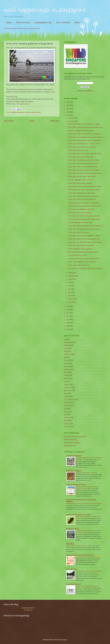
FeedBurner (89, 91)
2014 (68, 306)
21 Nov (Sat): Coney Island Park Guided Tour (82, 200)
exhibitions (67, 354)
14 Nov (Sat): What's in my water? (78, 232)
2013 (68, 310)
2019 (68, 102)
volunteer (67, 418)
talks (65, 409)
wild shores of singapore (74, 456)
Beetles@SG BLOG (73, 529)
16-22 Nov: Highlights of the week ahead (80, 180)
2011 (68, 316)
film (65, 357)
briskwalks (67, 345)
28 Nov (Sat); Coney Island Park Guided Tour (82, 147)
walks (39, 112)
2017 (68, 109)
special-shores (68, 406)
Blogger (64, 640)
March (70, 296)
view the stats (28, 610)
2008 (68, 326)
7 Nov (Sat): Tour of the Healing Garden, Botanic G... (84, 259)
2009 (68, 323)
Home (32, 121)
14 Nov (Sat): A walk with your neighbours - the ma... (84, 236)
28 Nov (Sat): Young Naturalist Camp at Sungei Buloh (84, 140)
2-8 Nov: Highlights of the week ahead (80, 249)
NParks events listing (70, 440)
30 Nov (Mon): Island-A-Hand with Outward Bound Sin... (86, 127)
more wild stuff (63, 22)
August (70, 279)
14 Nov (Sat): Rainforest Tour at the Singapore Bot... (84, 239)
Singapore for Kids (70, 446)
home (9, 22)
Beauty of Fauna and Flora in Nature (78, 515)
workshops (67, 427)
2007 (68, 329)
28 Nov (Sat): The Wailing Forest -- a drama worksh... (84, 144)
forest (66, 363)
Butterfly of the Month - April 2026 (86, 473)
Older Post (55, 121)
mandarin (14, 112)
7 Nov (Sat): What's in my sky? (77, 255)
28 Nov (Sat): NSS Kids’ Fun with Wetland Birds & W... (85, 154)
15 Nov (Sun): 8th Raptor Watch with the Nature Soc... (84, 229)
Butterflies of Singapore (74, 471)
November (72, 121)
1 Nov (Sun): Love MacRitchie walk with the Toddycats (85, 269)
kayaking (67, 378)
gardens (66, 366)
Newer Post (9, 121)
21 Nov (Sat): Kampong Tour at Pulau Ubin (81, 193)
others (66, 394)
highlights (67, 369)
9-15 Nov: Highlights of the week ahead (80, 223)
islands (66, 375)
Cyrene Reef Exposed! (73, 584)
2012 (68, 313)
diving (66, 351)
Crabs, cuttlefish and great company (77, 546)
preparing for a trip (43, 22)
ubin (65, 415)
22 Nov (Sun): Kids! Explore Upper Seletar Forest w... (84, 190)
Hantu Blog (70, 544)
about (77, 22)
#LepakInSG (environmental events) (75, 437)
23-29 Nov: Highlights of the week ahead (80, 131)
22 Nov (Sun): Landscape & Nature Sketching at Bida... (85, 186)
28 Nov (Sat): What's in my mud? (78, 150)
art (65, 339)
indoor (66, 372)
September (72, 276)
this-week (67, 412)
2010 (68, 320)
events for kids (35, 29)
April (70, 292)
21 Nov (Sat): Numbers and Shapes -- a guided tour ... (84, 203)
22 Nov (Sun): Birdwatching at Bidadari (80, 183)
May (70, 289)
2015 (68, 115)
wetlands (67, 424)
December (71, 118)
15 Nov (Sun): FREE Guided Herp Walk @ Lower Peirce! (85, 226)
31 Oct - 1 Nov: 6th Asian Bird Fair (79, 265)
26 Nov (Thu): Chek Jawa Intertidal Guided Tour (83, 167)
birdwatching (68, 342)
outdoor (28, 112)
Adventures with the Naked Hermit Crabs (80, 555)
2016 (68, 112)
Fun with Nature (72, 569)
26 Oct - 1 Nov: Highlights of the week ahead (82, 262)
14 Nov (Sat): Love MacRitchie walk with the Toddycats (85, 242)
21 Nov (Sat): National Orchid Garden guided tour (83, 196)
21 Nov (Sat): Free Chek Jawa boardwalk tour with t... (84, 216)
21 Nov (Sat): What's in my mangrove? (80, 213)
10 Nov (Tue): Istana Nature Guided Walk (81, 245)
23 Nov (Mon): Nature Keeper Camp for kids (82, 177)
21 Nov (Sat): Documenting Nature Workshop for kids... (85, 206)
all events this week (10, 29)
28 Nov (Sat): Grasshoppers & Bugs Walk (81, 157)
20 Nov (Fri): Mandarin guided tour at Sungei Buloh (84, 219)
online (53, 92)
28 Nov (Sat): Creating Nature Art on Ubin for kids (83, 160)
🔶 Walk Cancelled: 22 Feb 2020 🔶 (87, 557)
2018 (68, 105)
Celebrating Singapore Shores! (76, 485)
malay (66, 381)
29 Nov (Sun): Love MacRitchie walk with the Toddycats (85, 137)
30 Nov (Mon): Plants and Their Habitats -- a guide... (84, 124)
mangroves (21, 112)
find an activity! (23, 22)
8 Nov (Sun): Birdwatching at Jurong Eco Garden (83, 252)
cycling (66, 348)
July (70, 282)
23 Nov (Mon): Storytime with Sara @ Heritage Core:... (85, 173)
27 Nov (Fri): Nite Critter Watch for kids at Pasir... (83, 163)
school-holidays (69, 400)
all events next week (23, 29)
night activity (68, 390)
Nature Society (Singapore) (72, 442)
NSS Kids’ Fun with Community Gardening (89, 571)
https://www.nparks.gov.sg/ (21, 104)
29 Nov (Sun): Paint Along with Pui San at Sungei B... (84, 134)
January (71, 302)
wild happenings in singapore (45, 10)
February (71, 299)
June (70, 286)
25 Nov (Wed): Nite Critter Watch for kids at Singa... (84, 170)
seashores (34, 112)
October (71, 273)
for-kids (66, 360)
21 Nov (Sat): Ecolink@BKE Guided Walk (81, 209)
